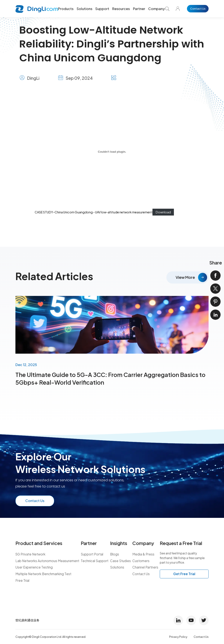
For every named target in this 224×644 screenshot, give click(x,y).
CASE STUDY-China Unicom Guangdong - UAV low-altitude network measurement (94, 212)
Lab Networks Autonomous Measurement (47, 561)
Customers (141, 561)
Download (163, 212)
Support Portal (92, 554)
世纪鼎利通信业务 (27, 620)
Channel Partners (145, 567)
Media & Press (143, 554)
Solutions (84, 9)
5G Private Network (30, 554)
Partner (139, 9)
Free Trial (22, 580)
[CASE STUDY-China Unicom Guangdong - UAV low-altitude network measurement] (112, 152)
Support (102, 9)
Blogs (115, 554)
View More (185, 277)
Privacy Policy (178, 637)
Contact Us (198, 9)
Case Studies (120, 561)
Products (66, 9)
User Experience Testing (34, 567)
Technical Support (95, 561)
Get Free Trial (184, 574)
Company (157, 9)
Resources (121, 9)
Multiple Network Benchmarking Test (43, 574)
